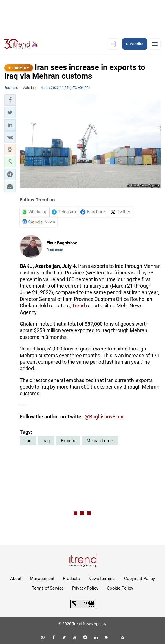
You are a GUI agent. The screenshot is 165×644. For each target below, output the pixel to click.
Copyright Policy (139, 579)
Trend (78, 306)
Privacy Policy (85, 588)
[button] (10, 100)
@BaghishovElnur (104, 417)
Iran (28, 441)
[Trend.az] (21, 44)
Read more (55, 250)
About (16, 579)
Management (42, 579)
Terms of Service (48, 588)
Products (71, 579)
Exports (68, 441)
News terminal (102, 579)
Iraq (46, 441)
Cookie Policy (120, 588)
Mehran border (100, 441)
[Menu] (155, 44)
